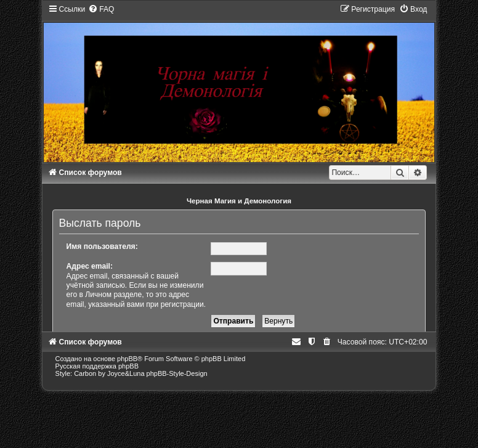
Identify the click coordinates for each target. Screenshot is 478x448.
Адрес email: (90, 266)
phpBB (127, 359)
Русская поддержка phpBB (97, 366)
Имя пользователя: (102, 246)
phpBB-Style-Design (177, 373)
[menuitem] (101, 9)
